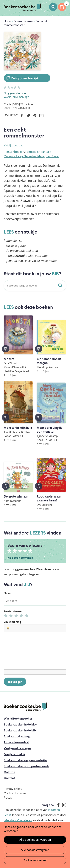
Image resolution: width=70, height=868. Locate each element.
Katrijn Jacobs (13, 145)
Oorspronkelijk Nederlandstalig (24, 156)
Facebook (22, 116)
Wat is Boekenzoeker (18, 719)
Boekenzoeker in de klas (20, 724)
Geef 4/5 (22, 616)
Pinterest (35, 116)
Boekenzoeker (22, 7)
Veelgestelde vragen (17, 748)
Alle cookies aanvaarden (35, 840)
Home (8, 21)
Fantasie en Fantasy (38, 152)
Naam (8, 593)
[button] (8, 628)
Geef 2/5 (11, 616)
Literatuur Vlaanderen (18, 820)
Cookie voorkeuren (35, 860)
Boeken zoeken (53, 7)
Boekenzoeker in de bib (20, 730)
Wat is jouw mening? (16, 97)
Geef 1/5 (6, 616)
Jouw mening (12, 622)
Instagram (63, 805)
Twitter (28, 116)
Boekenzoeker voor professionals (27, 766)
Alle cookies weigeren (35, 850)
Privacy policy (13, 789)
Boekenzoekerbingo (18, 736)
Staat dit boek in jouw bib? (61, 286)
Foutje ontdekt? (14, 754)
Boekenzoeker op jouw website (25, 760)
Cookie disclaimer (16, 793)
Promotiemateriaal (16, 742)
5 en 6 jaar (52, 156)
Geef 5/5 (27, 616)
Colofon (9, 772)
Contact (9, 778)
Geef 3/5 (17, 616)
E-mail (41, 116)
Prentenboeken (14, 152)
